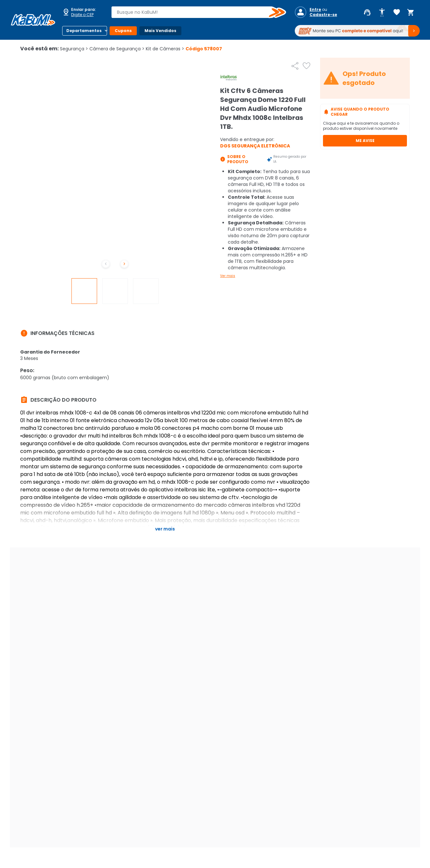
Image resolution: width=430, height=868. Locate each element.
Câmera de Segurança (117, 49)
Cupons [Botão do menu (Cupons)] (123, 31)
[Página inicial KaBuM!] (33, 20)
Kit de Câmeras (165, 49)
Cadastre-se (323, 15)
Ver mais (228, 276)
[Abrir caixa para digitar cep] (83, 12)
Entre (315, 10)
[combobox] (194, 12)
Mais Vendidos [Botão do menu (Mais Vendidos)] (160, 31)
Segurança (74, 49)
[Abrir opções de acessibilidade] (382, 13)
